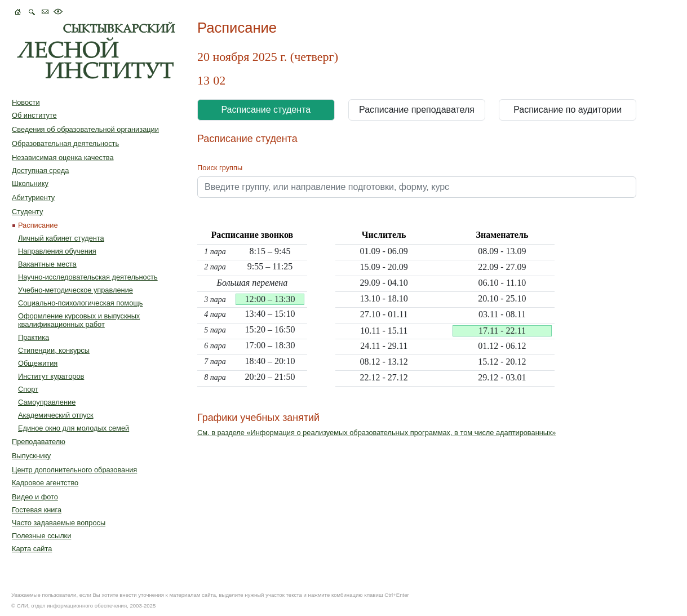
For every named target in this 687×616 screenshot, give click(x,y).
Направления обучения (57, 251)
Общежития (38, 363)
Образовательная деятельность (65, 143)
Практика (34, 337)
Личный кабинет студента (61, 238)
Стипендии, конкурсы (54, 350)
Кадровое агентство (45, 483)
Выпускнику (31, 456)
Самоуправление (47, 402)
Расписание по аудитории (568, 110)
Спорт (28, 389)
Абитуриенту (33, 198)
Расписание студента (266, 110)
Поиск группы (220, 168)
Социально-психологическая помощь (80, 303)
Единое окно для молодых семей (74, 428)
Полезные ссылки (41, 536)
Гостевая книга (37, 510)
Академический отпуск (56, 415)
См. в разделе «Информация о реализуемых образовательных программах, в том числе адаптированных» (377, 433)
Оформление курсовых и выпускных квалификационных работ (79, 320)
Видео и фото (35, 497)
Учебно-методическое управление (76, 290)
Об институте (34, 115)
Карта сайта (32, 549)
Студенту (27, 212)
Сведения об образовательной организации (85, 129)
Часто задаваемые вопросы (59, 523)
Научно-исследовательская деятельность (88, 277)
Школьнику (30, 183)
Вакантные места (47, 264)
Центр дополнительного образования (74, 470)
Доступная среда (40, 170)
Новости (26, 102)
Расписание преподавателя (417, 110)
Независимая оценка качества (63, 158)
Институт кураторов (51, 376)
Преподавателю (39, 442)
